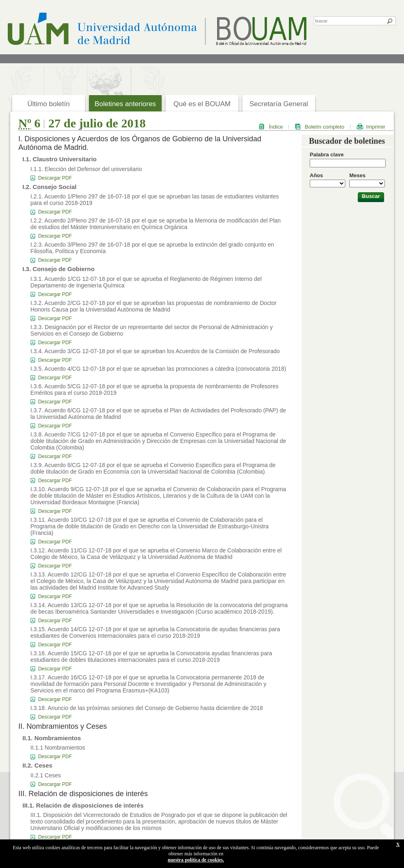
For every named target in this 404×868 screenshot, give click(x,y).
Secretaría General (279, 104)
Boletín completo (325, 127)
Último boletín (49, 104)
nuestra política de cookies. (196, 860)
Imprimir (376, 127)
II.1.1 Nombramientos (58, 748)
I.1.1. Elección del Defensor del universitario (86, 169)
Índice (276, 127)
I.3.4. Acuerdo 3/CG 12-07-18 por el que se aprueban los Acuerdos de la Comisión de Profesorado (155, 351)
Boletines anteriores (125, 104)
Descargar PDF (55, 178)
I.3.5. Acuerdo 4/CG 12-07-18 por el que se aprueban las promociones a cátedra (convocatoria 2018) (159, 369)
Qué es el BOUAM (202, 104)
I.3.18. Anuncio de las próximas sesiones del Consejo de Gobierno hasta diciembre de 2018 (147, 708)
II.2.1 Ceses (46, 775)
